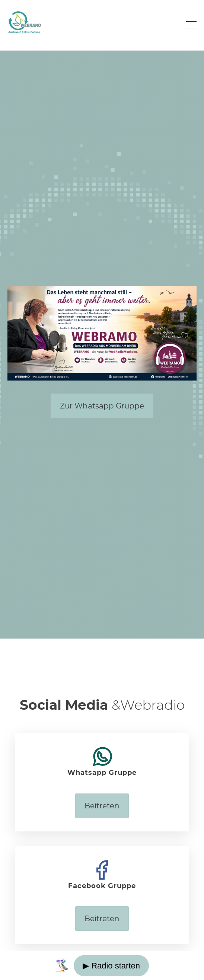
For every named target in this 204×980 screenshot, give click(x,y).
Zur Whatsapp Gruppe (102, 406)
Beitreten (102, 806)
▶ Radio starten (111, 966)
